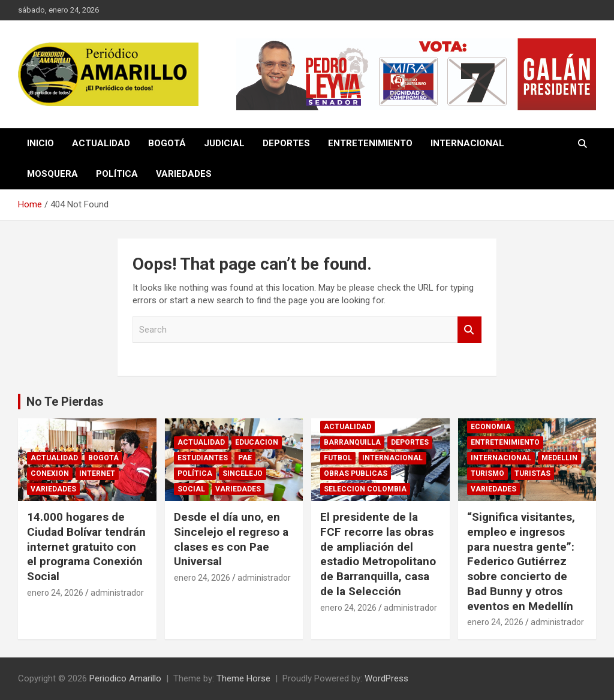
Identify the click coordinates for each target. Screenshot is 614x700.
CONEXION (50, 473)
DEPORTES (286, 143)
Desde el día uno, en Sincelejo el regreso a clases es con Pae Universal (231, 539)
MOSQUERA (52, 174)
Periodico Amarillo (125, 678)
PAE (245, 458)
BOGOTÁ (167, 143)
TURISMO (487, 473)
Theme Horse (243, 678)
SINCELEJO (243, 473)
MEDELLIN (559, 458)
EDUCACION (257, 442)
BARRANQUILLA (352, 442)
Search (469, 330)
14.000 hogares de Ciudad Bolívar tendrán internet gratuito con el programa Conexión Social (86, 547)
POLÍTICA (117, 174)
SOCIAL (191, 489)
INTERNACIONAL (467, 143)
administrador (117, 593)
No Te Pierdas (65, 402)
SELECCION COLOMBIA (365, 489)
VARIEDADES (184, 174)
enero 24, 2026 (55, 593)
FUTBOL (338, 458)
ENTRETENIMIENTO (370, 143)
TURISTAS (532, 473)
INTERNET (97, 473)
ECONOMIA (491, 427)
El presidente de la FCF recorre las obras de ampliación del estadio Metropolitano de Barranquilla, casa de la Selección (378, 554)
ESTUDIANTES (203, 458)
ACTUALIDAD (101, 143)
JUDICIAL (224, 143)
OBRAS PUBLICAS (356, 473)
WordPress (386, 678)
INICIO (40, 143)
